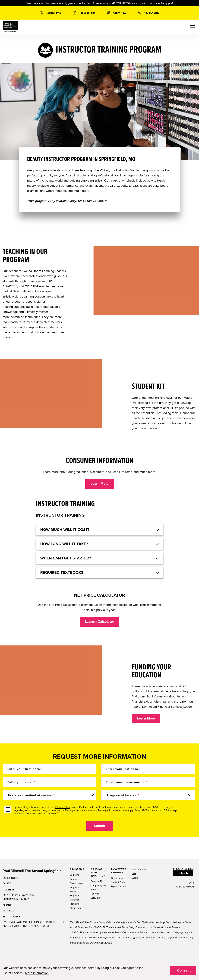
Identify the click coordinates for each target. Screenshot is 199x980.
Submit (99, 826)
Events (135, 878)
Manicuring (75, 908)
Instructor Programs (75, 902)
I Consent (183, 970)
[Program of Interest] (148, 795)
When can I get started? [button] (66, 558)
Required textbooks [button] (62, 572)
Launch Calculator (99, 622)
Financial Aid (97, 881)
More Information (37, 973)
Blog (134, 874)
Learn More (100, 484)
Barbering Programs (75, 877)
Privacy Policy (62, 807)
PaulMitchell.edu (185, 887)
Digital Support (119, 886)
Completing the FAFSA (98, 888)
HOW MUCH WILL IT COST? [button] (65, 530)
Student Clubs (118, 882)
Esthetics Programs (75, 894)
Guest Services (139, 870)
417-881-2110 (10, 911)
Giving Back (117, 878)
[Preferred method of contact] (50, 795)
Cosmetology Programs (76, 885)
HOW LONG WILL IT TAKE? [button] (64, 544)
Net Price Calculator (95, 896)
